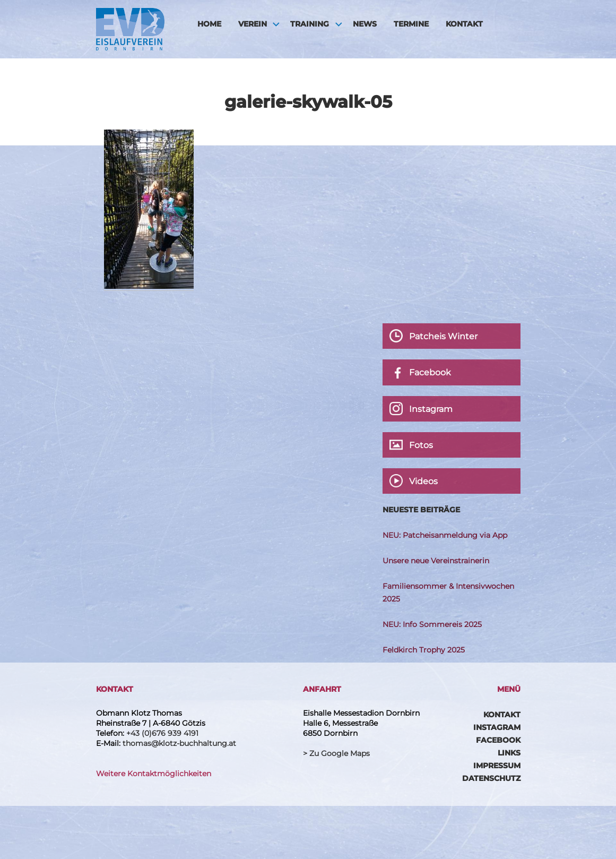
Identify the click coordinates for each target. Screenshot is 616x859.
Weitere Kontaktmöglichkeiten (154, 774)
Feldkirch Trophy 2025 (424, 650)
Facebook (498, 740)
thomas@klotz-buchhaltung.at (179, 743)
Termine (411, 24)
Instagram (497, 727)
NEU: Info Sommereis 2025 (432, 624)
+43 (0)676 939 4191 (162, 733)
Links (509, 753)
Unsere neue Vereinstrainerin (436, 561)
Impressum (497, 766)
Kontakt (464, 24)
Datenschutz (491, 778)
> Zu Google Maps (336, 753)
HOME (209, 24)
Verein (253, 24)
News (365, 24)
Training (310, 24)
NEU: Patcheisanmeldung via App (445, 535)
